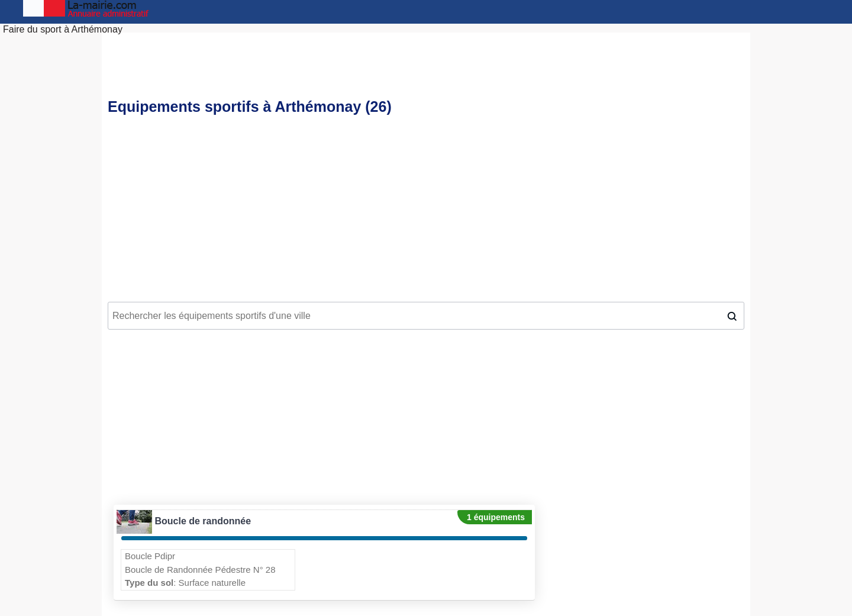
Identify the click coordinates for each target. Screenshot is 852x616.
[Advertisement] (426, 211)
